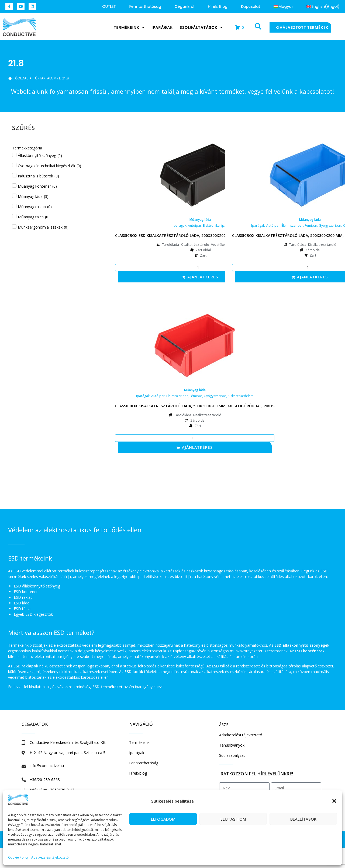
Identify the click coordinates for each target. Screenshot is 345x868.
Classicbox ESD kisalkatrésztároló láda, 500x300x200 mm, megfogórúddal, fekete (200, 235)
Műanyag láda (200, 220)
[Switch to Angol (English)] (323, 6)
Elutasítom (233, 819)
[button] (334, 801)
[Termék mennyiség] (200, 268)
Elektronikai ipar (215, 225)
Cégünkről (184, 6)
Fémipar (311, 225)
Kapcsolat (251, 6)
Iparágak (162, 27)
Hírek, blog (218, 6)
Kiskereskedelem (241, 396)
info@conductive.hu (47, 766)
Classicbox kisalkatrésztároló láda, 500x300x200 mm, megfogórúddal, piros (195, 406)
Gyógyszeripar (330, 225)
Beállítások (303, 819)
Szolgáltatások (201, 27)
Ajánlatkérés (203, 277)
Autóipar (195, 225)
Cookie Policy (18, 857)
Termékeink (129, 27)
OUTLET (109, 6)
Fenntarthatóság (145, 6)
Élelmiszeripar (292, 225)
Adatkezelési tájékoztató (50, 857)
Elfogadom (163, 819)
